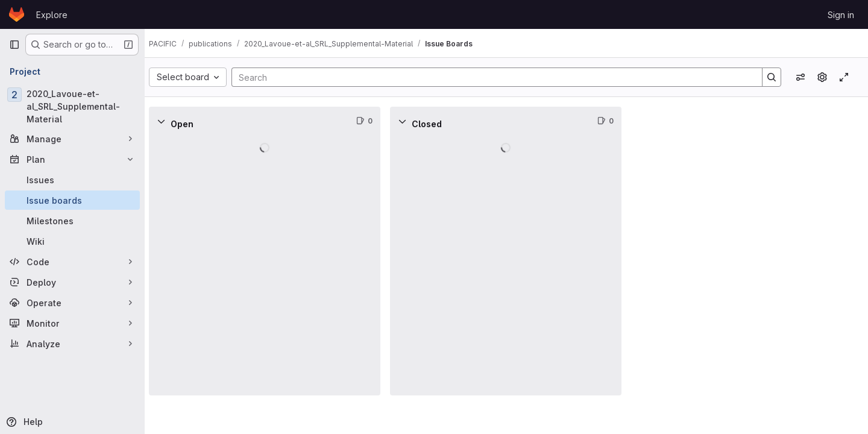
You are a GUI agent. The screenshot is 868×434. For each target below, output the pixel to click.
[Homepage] (17, 14)
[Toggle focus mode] (844, 77)
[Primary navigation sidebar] (14, 45)
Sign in (841, 15)
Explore (52, 15)
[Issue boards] (72, 200)
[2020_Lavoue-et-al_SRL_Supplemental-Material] (72, 106)
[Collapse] (171, 121)
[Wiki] (72, 241)
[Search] (496, 77)
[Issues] (72, 180)
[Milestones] (72, 221)
